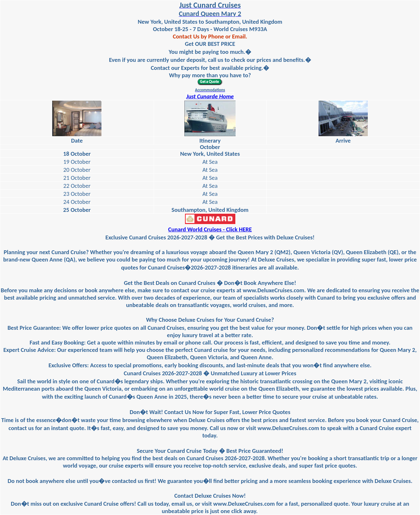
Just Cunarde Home (210, 96)
